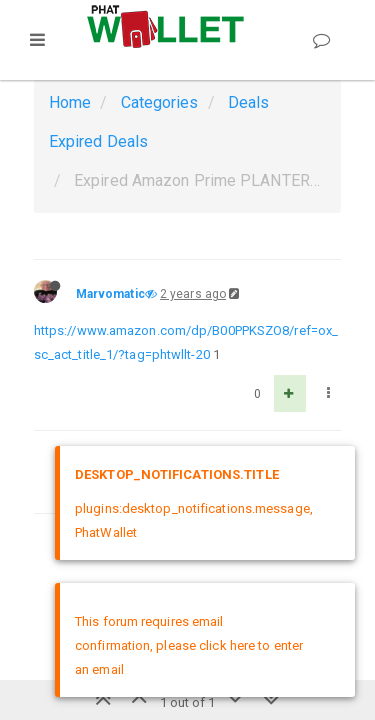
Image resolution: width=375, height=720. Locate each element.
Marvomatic (110, 294)
